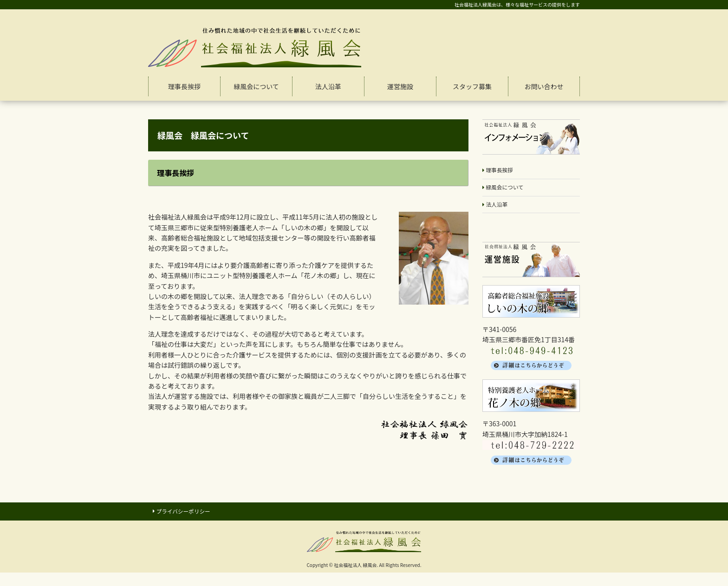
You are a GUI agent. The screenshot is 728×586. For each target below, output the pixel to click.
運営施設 (400, 86)
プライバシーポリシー (189, 517)
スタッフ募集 (472, 86)
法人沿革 (328, 86)
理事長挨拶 (184, 86)
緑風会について (256, 86)
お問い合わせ (544, 86)
